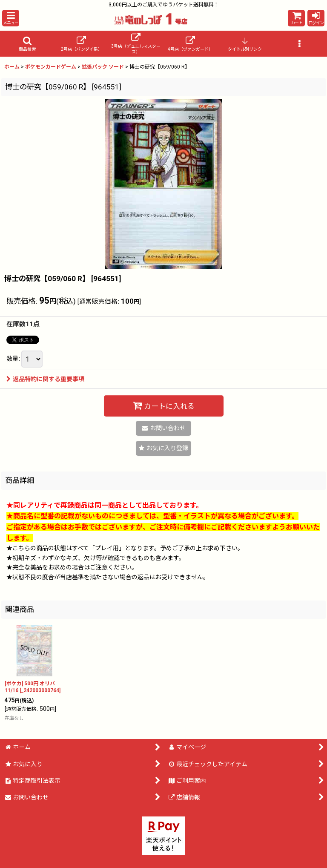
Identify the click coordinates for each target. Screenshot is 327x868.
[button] (11, 18)
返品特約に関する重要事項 (45, 379)
